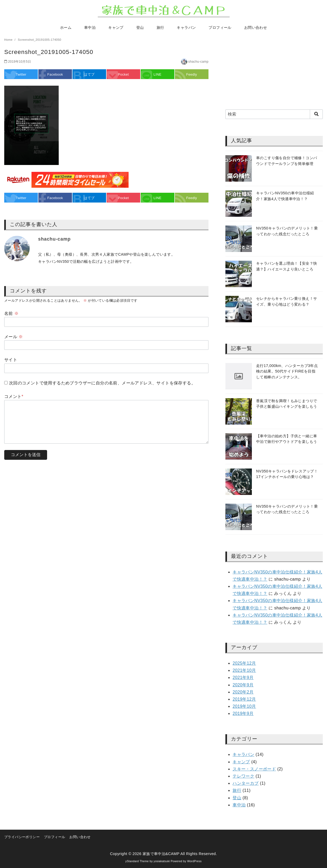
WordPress (194, 861)
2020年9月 (243, 685)
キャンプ (116, 27)
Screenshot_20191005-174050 (39, 40)
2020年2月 (243, 692)
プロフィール (220, 27)
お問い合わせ (256, 27)
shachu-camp (198, 62)
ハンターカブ (246, 783)
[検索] (274, 114)
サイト (11, 360)
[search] (316, 114)
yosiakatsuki (162, 861)
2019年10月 (244, 706)
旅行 (160, 27)
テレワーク (243, 776)
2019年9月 (243, 713)
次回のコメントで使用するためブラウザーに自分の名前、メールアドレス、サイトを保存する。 (102, 383)
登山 (140, 27)
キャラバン (186, 27)
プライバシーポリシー (22, 837)
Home (9, 40)
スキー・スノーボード (254, 769)
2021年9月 (243, 678)
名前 (11, 313)
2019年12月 (244, 699)
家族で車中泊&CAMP (161, 854)
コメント (14, 396)
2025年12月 (244, 663)
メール (13, 337)
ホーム (66, 27)
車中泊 (90, 27)
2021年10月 (244, 670)
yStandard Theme (137, 861)
